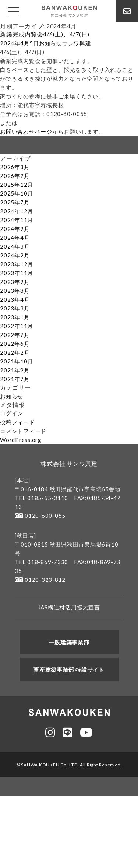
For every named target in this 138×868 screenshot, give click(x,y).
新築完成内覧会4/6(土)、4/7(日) (45, 34)
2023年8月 (15, 291)
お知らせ (51, 43)
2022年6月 (15, 344)
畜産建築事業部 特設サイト (69, 670)
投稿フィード (17, 422)
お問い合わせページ (26, 131)
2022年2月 (15, 352)
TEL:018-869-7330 (41, 562)
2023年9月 (15, 282)
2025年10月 (17, 193)
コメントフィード (23, 431)
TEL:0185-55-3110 (41, 498)
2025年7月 (15, 202)
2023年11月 (17, 273)
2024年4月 (15, 238)
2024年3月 (15, 246)
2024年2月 (15, 255)
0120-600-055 (40, 516)
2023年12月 (17, 264)
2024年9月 (15, 229)
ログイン (12, 413)
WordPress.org (21, 440)
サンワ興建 (77, 43)
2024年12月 (17, 211)
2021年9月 (15, 370)
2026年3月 (15, 167)
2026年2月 (15, 176)
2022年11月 (17, 326)
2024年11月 (17, 220)
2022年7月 (15, 335)
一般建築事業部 (69, 642)
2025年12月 (17, 185)
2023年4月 (15, 299)
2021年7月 (15, 379)
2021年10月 (17, 361)
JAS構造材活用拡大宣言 (69, 607)
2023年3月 (15, 308)
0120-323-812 (40, 580)
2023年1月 (15, 317)
